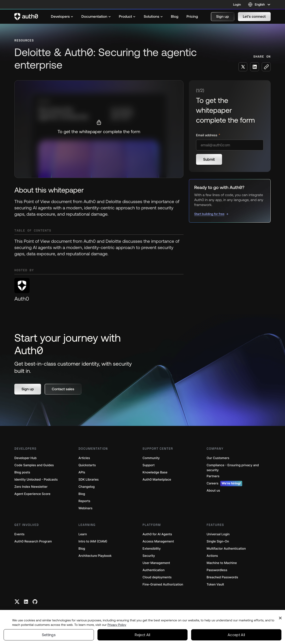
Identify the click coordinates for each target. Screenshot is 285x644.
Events (19, 534)
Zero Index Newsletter (31, 487)
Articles (84, 458)
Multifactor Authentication (226, 549)
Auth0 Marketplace (157, 480)
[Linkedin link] (26, 602)
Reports (84, 501)
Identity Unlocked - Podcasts (36, 480)
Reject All (142, 635)
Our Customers (218, 458)
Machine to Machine (222, 563)
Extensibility (152, 549)
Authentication (154, 570)
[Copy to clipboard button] (266, 67)
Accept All (236, 635)
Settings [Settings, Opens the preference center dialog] (49, 635)
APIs (82, 472)
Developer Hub (25, 458)
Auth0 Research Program (33, 541)
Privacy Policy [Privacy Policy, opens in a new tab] (117, 625)
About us (213, 491)
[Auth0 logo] (26, 17)
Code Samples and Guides (34, 465)
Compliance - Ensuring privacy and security (233, 468)
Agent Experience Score (32, 494)
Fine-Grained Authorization (163, 584)
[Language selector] (259, 4)
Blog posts (22, 472)
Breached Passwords (222, 577)
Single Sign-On (218, 541)
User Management (156, 563)
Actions (212, 556)
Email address (207, 135)
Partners (213, 476)
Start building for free (209, 214)
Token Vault (215, 584)
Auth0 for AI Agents (157, 534)
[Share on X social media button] (243, 67)
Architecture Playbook (95, 556)
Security (149, 556)
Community (151, 458)
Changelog (86, 487)
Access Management (158, 541)
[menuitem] (62, 17)
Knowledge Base (155, 472)
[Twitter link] (17, 602)
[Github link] (35, 602)
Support (149, 465)
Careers (224, 484)
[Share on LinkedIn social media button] (255, 67)
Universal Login (218, 534)
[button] (223, 17)
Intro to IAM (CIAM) (93, 541)
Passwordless (217, 570)
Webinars (85, 508)
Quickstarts (87, 465)
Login (237, 4)
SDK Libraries (89, 480)
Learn (83, 534)
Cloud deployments (157, 577)
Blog (82, 494)
